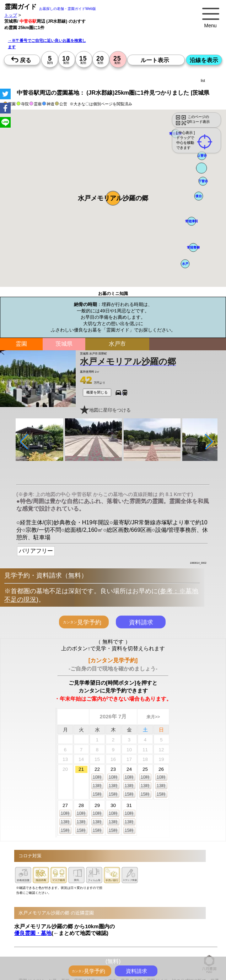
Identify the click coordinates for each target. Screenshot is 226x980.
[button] (113, 198)
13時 (97, 786)
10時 (97, 777)
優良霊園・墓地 (33, 933)
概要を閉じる (97, 392)
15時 (97, 794)
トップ (11, 15)
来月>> (153, 717)
